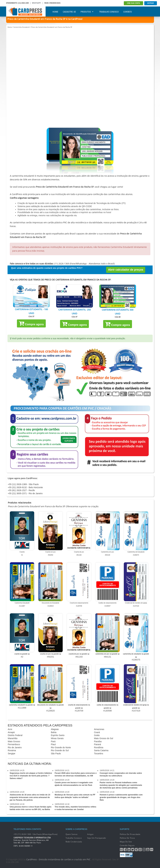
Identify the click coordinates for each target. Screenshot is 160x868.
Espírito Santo (58, 735)
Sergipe (12, 753)
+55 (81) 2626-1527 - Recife (21, 490)
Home (55, 12)
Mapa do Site (126, 842)
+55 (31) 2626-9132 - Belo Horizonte (25, 487)
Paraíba (98, 741)
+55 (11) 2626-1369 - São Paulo (23, 484)
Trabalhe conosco (74, 838)
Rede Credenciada (74, 842)
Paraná (98, 744)
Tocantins (99, 753)
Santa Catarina (101, 750)
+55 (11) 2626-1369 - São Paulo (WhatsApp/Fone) (36, 834)
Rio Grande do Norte (61, 747)
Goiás (97, 735)
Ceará (97, 732)
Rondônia (99, 747)
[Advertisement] (80, 55)
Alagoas (55, 729)
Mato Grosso (14, 741)
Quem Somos (72, 834)
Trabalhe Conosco (109, 12)
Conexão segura (127, 845)
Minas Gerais (57, 738)
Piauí (53, 744)
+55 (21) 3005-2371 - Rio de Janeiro (25, 493)
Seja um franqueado (97, 838)
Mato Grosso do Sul (104, 738)
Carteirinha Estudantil (22, 27)
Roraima (12, 750)
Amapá (11, 732)
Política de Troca (127, 838)
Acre (10, 729)
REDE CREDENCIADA (52, 3)
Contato (128, 12)
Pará (53, 741)
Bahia (54, 732)
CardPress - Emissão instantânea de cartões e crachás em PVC (58, 859)
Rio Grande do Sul (60, 750)
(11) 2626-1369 (23, 3)
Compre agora (31, 323)
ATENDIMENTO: (12, 3)
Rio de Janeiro (15, 747)
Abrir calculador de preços (126, 270)
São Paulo (56, 753)
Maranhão (13, 738)
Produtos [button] (87, 12)
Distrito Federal (15, 735)
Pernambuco (14, 744)
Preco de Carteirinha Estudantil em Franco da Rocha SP (52, 27)
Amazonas (99, 729)
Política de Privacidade (130, 834)
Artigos (90, 834)
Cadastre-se (69, 12)
